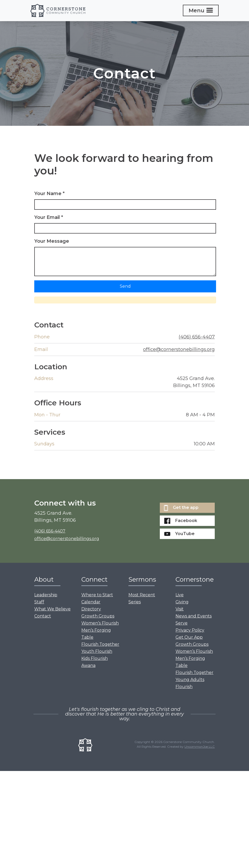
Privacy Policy (190, 630)
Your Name (49, 194)
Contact (43, 616)
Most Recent (142, 595)
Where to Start (97, 595)
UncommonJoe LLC (200, 747)
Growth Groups (98, 616)
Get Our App (189, 637)
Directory (91, 609)
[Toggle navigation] (201, 10)
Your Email (49, 217)
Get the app (181, 508)
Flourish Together (100, 644)
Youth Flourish (97, 651)
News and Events (194, 616)
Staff (39, 602)
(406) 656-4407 (197, 337)
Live (180, 595)
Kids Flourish (95, 658)
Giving (182, 602)
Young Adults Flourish (190, 683)
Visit (180, 609)
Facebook (181, 521)
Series (135, 602)
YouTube (179, 534)
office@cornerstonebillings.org (179, 349)
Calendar (91, 602)
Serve (182, 623)
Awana (88, 665)
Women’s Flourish (100, 623)
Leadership (46, 595)
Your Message (52, 241)
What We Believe (52, 609)
